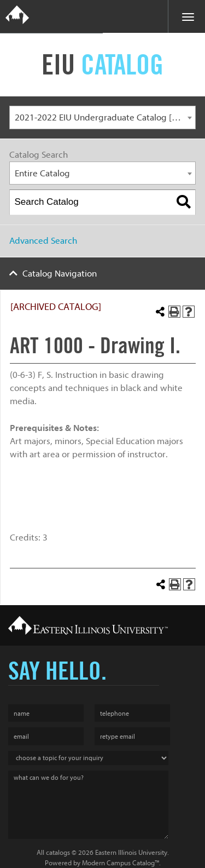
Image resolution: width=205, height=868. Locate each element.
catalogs (58, 852)
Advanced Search (43, 241)
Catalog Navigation (60, 274)
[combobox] (102, 117)
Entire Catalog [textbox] (42, 173)
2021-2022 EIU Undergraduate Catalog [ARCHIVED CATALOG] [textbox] (105, 117)
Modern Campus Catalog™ (121, 863)
